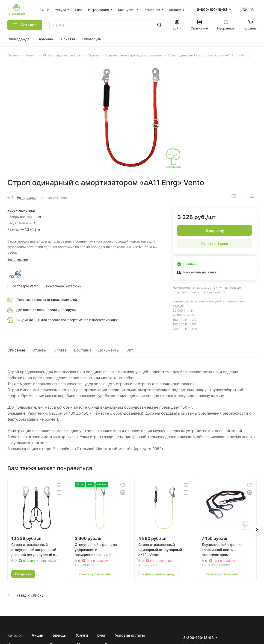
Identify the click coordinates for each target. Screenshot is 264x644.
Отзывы (39, 350)
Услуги (82, 635)
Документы (109, 350)
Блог (102, 635)
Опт (130, 350)
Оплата (60, 350)
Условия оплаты (130, 635)
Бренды (60, 635)
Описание (16, 350)
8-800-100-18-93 (212, 10)
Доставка (83, 350)
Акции (37, 635)
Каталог (15, 635)
